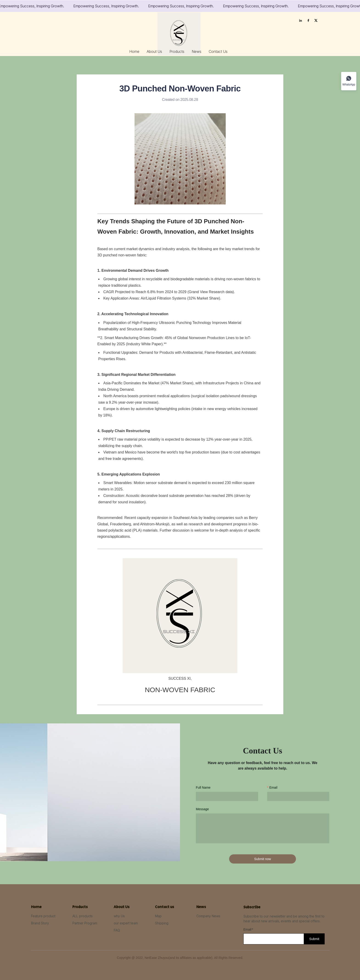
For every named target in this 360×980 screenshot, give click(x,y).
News (197, 51)
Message (202, 809)
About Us (154, 51)
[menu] (179, 51)
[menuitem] (134, 51)
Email (273, 787)
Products (177, 51)
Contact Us (218, 51)
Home (134, 51)
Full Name (203, 787)
